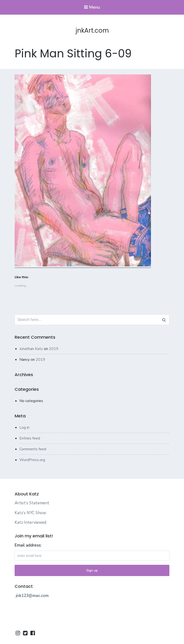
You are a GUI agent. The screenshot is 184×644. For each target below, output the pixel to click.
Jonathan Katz (31, 349)
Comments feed (33, 449)
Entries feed (30, 438)
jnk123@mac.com (32, 596)
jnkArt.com (92, 30)
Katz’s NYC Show (30, 513)
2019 (54, 349)
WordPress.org (32, 460)
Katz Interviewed (30, 522)
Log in (24, 427)
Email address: (28, 545)
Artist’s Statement (32, 503)
